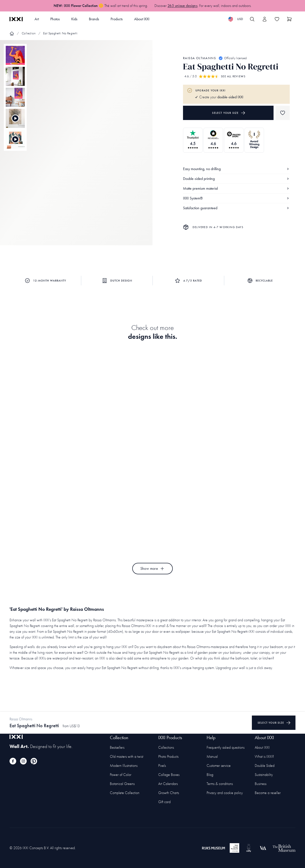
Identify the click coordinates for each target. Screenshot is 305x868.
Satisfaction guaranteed (236, 208)
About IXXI (142, 19)
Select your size (229, 113)
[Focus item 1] (76, 147)
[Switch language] (236, 19)
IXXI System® (236, 198)
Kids (74, 19)
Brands (94, 19)
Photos (55, 19)
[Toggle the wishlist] (277, 19)
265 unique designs (183, 6)
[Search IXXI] (252, 19)
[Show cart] (289, 19)
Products (117, 19)
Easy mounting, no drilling (236, 169)
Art (37, 19)
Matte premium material (236, 188)
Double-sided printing (236, 179)
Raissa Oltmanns (199, 58)
